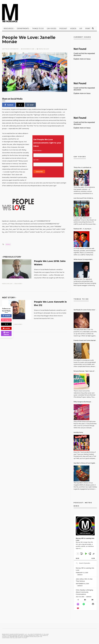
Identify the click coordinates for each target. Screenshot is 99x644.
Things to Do (38, 29)
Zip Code (36, 160)
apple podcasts (6, 333)
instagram (6, 320)
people (8, 245)
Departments (23, 29)
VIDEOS (73, 29)
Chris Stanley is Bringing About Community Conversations (84, 593)
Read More (18, 284)
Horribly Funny (78, 433)
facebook (9, 105)
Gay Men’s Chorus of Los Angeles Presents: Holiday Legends (85, 464)
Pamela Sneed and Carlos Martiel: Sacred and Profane (85, 341)
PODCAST (63, 29)
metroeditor (14, 49)
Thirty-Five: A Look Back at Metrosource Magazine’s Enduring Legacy (85, 168)
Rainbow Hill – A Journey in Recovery (82, 230)
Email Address (38, 151)
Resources (9, 29)
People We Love (44, 49)
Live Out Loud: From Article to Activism (83, 199)
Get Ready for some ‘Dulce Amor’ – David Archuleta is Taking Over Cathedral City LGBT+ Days (85, 311)
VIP (81, 29)
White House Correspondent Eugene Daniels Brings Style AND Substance (85, 260)
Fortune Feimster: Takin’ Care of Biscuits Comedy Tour (84, 372)
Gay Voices (52, 29)
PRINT (88, 29)
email (30, 105)
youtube (6, 328)
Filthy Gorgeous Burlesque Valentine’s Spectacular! (82, 403)
